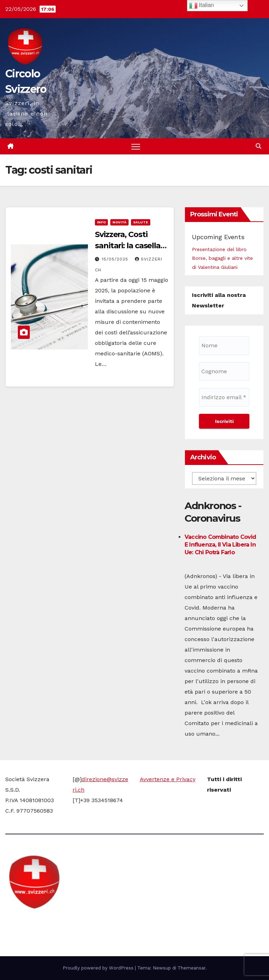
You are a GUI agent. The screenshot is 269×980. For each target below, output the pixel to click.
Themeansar (191, 968)
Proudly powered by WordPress (99, 968)
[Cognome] (224, 371)
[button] (258, 146)
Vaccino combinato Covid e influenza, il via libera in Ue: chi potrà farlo (220, 545)
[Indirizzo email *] (224, 397)
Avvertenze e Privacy (168, 779)
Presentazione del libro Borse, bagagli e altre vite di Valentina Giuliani (222, 258)
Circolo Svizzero (49, 923)
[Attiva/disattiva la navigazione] (136, 147)
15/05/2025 (116, 259)
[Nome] (224, 346)
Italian (202, 6)
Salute (141, 222)
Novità (119, 222)
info (101, 222)
